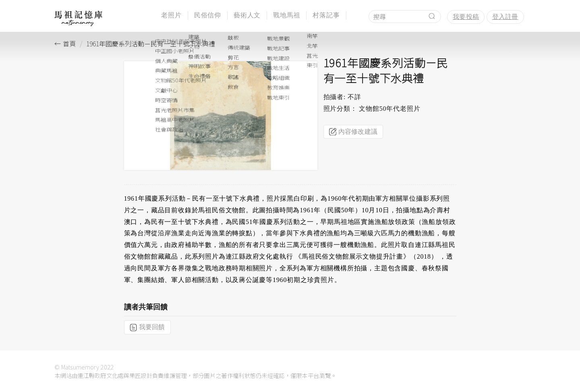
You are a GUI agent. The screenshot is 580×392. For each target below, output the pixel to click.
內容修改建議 (353, 132)
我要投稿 (466, 17)
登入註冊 (505, 17)
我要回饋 (147, 327)
